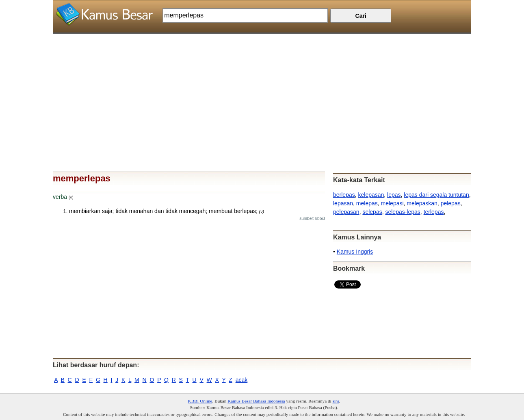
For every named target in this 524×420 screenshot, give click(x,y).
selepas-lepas (403, 212)
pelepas (451, 203)
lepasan (343, 203)
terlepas (434, 212)
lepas (394, 195)
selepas (372, 212)
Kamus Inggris (355, 252)
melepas (367, 203)
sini (336, 401)
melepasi (392, 203)
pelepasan (346, 212)
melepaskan (422, 203)
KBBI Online (200, 401)
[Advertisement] (262, 90)
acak (242, 380)
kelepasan (371, 195)
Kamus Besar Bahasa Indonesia (256, 401)
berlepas (344, 195)
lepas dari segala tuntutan (436, 195)
